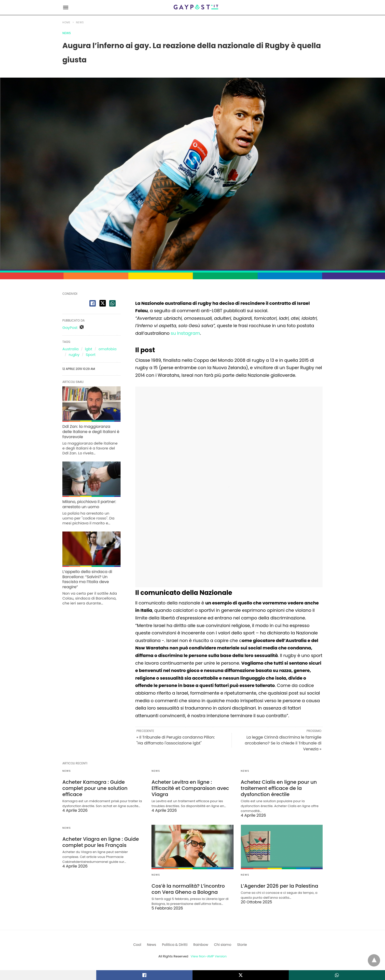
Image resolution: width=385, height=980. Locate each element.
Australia (70, 349)
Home (66, 22)
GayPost (70, 328)
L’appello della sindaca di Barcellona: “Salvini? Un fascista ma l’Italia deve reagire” (87, 579)
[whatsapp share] (112, 303)
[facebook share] (93, 303)
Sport (91, 355)
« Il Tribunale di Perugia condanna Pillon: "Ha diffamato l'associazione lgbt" (176, 740)
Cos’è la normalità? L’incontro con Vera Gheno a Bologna (188, 889)
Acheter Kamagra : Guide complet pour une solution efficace (95, 788)
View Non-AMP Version (209, 956)
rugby (74, 355)
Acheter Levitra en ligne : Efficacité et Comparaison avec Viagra (190, 788)
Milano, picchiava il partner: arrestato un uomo (89, 504)
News (80, 22)
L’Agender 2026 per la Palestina (280, 886)
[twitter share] (103, 303)
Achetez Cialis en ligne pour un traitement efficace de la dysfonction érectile (279, 788)
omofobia (107, 349)
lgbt (89, 349)
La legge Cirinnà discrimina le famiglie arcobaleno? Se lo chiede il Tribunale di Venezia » (283, 743)
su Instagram (185, 333)
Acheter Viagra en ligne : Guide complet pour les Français (101, 842)
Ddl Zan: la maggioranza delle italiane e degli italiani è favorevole (91, 432)
